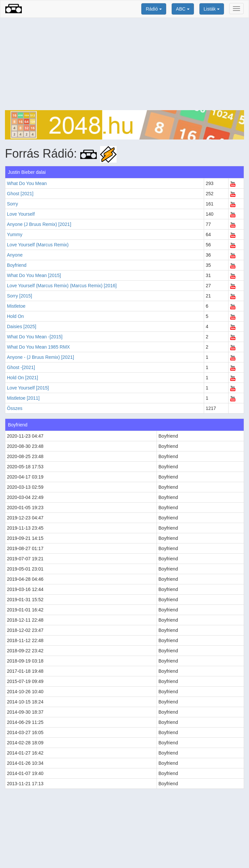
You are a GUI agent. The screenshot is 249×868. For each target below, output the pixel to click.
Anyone (15, 255)
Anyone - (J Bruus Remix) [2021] (40, 357)
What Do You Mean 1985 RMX (38, 347)
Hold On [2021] (22, 378)
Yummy (15, 234)
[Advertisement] (124, 64)
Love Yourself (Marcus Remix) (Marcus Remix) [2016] (62, 286)
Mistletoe (16, 306)
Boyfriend (17, 265)
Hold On (15, 316)
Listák (212, 9)
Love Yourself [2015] (28, 388)
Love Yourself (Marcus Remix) (38, 245)
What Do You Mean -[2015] (35, 337)
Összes (15, 408)
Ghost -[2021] (21, 367)
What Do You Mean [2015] (34, 275)
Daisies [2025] (22, 326)
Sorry (12, 204)
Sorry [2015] (19, 296)
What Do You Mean (27, 183)
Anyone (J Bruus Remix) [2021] (39, 224)
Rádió (154, 9)
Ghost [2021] (20, 194)
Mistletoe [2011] (23, 398)
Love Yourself (21, 214)
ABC (183, 9)
